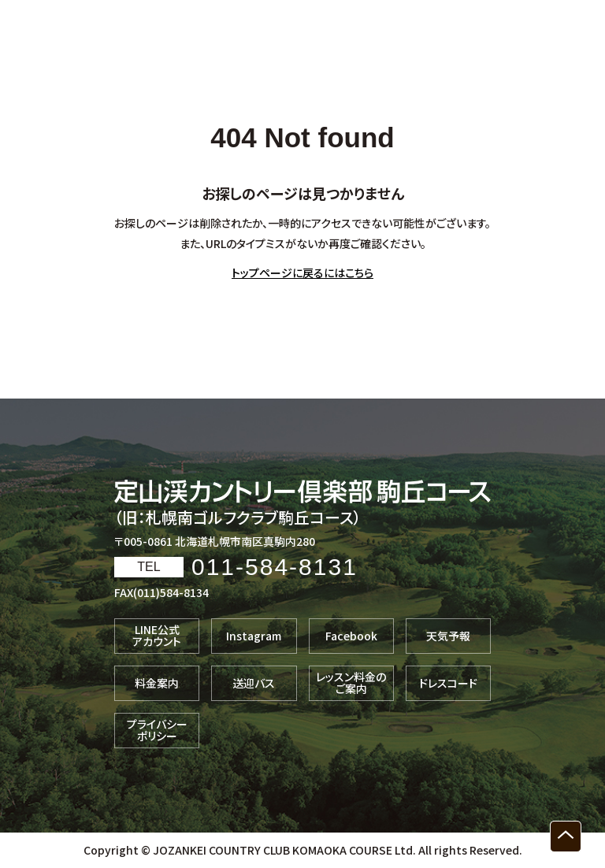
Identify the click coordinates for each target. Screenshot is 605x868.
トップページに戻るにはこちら (302, 273)
